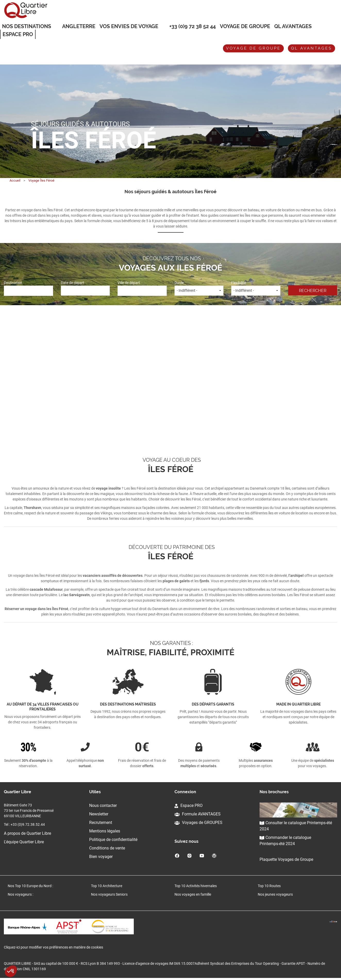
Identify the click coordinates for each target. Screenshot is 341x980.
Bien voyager (101, 857)
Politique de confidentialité (113, 840)
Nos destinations (27, 27)
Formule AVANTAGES (198, 814)
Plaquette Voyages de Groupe (286, 859)
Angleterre (79, 26)
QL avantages (311, 48)
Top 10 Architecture (107, 886)
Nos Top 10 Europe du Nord (30, 886)
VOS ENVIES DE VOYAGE (129, 27)
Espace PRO (189, 805)
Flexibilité (256, 288)
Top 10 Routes (269, 886)
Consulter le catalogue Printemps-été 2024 (296, 826)
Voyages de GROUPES (198, 823)
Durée (199, 288)
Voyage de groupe (245, 26)
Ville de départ (142, 288)
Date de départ (85, 288)
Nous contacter (103, 805)
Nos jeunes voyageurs (275, 894)
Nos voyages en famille (193, 894)
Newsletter (99, 814)
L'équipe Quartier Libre (24, 842)
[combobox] (28, 291)
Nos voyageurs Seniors (109, 894)
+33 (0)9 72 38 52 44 (193, 26)
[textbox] (28, 290)
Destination (28, 288)
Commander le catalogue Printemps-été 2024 (285, 841)
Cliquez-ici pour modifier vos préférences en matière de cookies (53, 949)
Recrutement (101, 823)
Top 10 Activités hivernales (196, 886)
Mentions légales (105, 831)
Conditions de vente (107, 848)
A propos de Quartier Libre (27, 833)
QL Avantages (293, 26)
